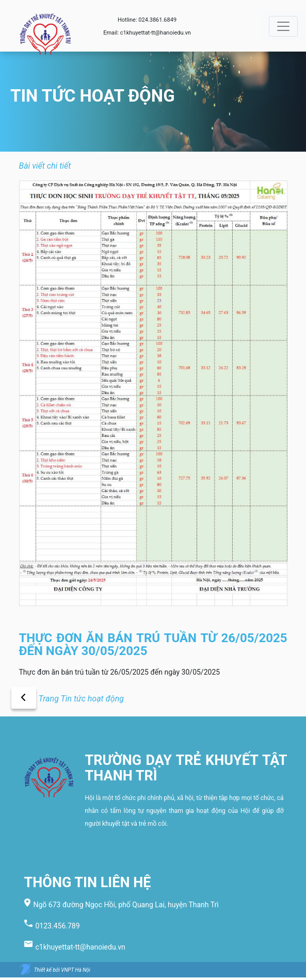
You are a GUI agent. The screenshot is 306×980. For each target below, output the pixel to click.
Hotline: (128, 20)
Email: (112, 33)
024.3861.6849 (157, 20)
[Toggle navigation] (283, 26)
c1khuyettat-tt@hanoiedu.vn (156, 33)
